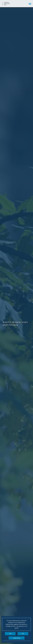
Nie (23, 634)
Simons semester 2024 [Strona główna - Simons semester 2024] (7, 4)
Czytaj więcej (17, 638)
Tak (10, 634)
